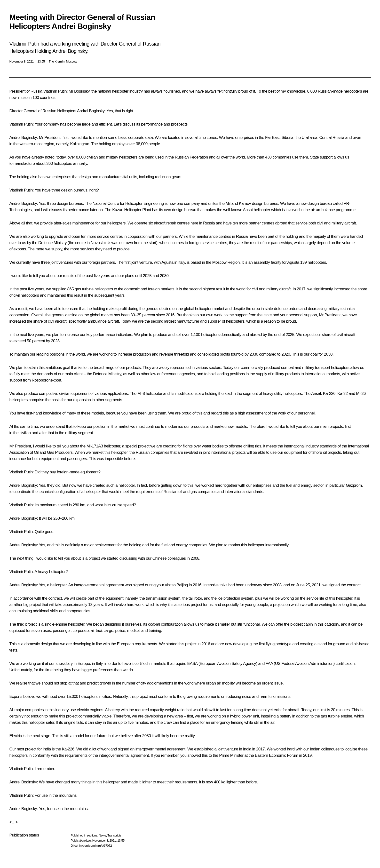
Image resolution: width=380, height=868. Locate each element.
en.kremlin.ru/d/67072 (98, 846)
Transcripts (114, 835)
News (102, 835)
